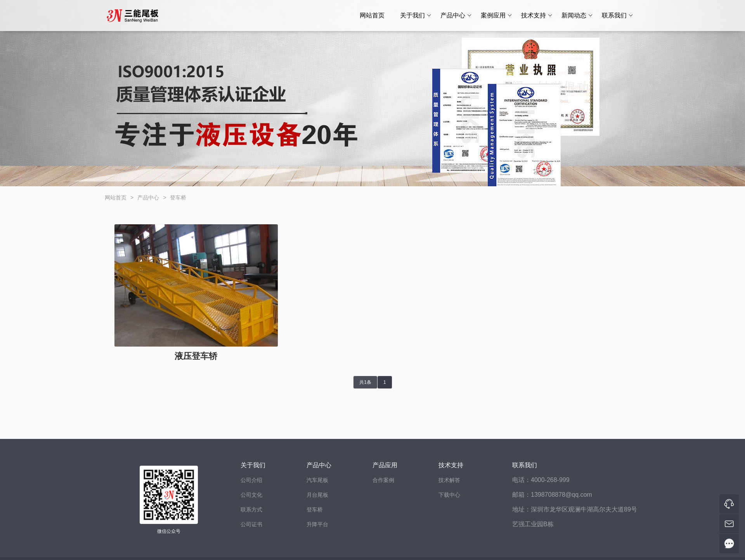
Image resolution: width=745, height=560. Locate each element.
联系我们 (618, 16)
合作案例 (383, 480)
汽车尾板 (317, 480)
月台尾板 (317, 495)
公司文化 (251, 495)
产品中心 (456, 16)
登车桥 (178, 198)
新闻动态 (577, 16)
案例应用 (496, 16)
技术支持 (537, 16)
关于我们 (416, 16)
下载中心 (449, 495)
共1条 (365, 382)
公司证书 (251, 524)
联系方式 (251, 510)
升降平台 (317, 524)
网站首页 (372, 15)
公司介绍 (251, 480)
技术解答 (449, 480)
